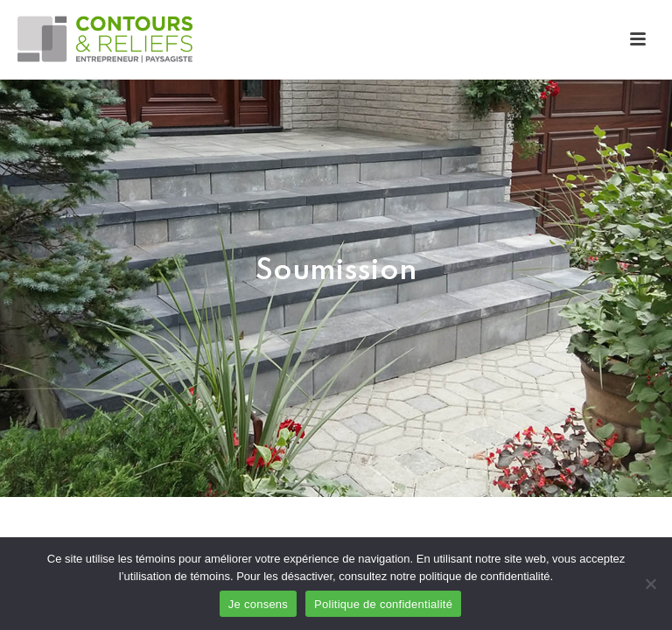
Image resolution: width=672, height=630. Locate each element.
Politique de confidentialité (383, 604)
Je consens (258, 604)
